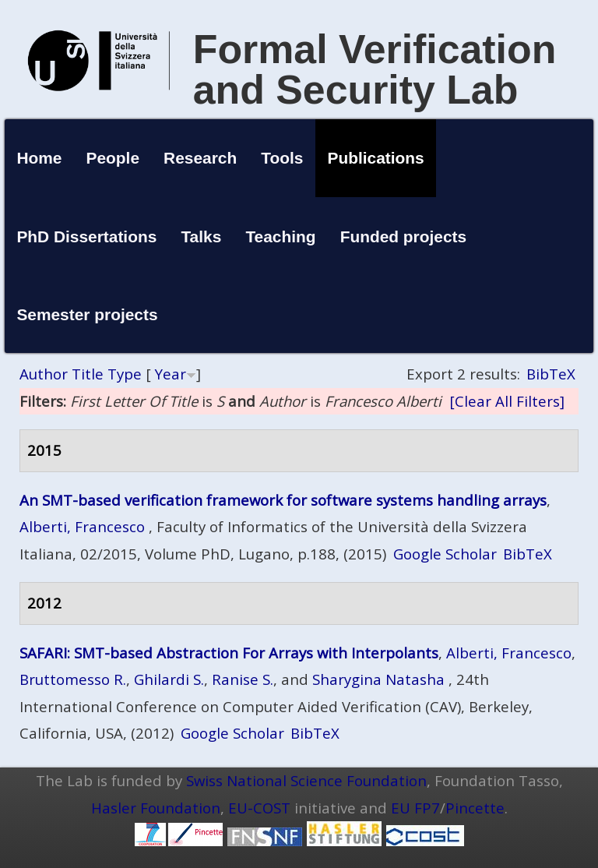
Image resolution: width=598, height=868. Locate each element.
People (113, 158)
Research (200, 158)
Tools (282, 158)
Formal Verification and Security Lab (375, 69)
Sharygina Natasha (378, 679)
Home (39, 158)
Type (125, 374)
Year (171, 374)
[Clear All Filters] (507, 401)
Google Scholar (445, 554)
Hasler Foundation (156, 808)
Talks (201, 236)
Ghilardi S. (169, 679)
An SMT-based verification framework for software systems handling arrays (283, 500)
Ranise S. (243, 679)
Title (88, 374)
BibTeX (551, 374)
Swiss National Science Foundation (306, 780)
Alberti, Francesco (82, 526)
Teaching (280, 236)
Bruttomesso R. (73, 679)
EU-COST (259, 808)
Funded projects (404, 236)
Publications (376, 158)
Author (44, 374)
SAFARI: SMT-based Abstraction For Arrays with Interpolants (229, 653)
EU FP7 (415, 808)
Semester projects (87, 314)
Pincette (475, 808)
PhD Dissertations (86, 236)
